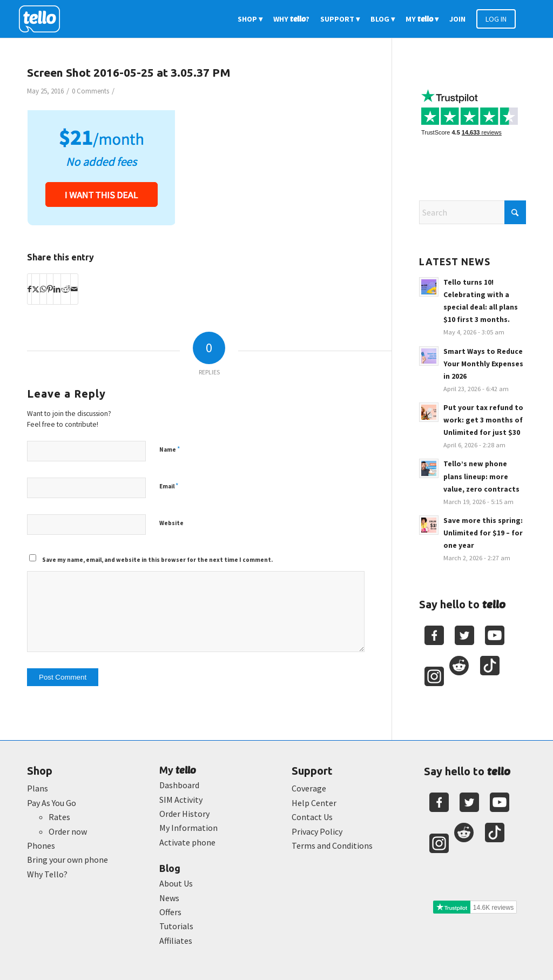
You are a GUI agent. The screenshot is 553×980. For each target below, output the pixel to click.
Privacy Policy (317, 831)
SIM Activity (181, 800)
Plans (38, 788)
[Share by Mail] (74, 289)
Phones (41, 845)
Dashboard (179, 785)
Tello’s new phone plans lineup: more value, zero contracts (481, 476)
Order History (184, 814)
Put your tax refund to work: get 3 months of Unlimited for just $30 (483, 420)
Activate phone (187, 842)
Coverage (309, 788)
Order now (68, 831)
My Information (188, 828)
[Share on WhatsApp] (43, 289)
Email (169, 486)
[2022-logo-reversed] (43, 19)
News (169, 898)
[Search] (473, 212)
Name (170, 449)
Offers (170, 912)
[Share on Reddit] (66, 289)
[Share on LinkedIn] (57, 289)
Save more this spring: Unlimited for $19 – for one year (483, 533)
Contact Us (312, 817)
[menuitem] (250, 19)
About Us (176, 883)
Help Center (314, 803)
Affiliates (176, 941)
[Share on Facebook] (29, 289)
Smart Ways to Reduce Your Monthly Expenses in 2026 (483, 364)
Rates (59, 817)
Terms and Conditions (332, 845)
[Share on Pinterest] (50, 289)
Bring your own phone (68, 860)
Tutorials (176, 926)
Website (171, 523)
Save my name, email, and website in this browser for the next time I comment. (157, 560)
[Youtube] (495, 635)
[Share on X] (36, 289)
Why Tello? (47, 874)
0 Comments (90, 91)
